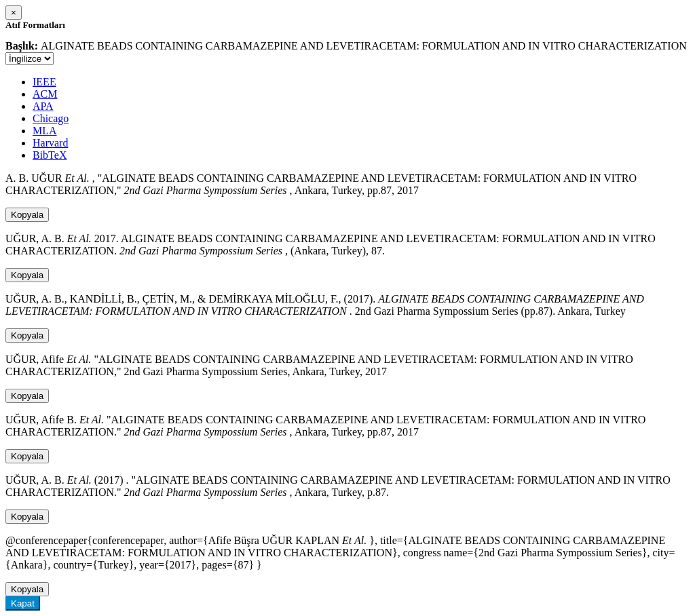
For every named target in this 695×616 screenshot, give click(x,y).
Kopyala (27, 215)
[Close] (14, 13)
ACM (45, 94)
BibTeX (50, 155)
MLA (45, 131)
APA (43, 106)
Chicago (51, 118)
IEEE (44, 82)
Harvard (50, 143)
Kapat (23, 603)
